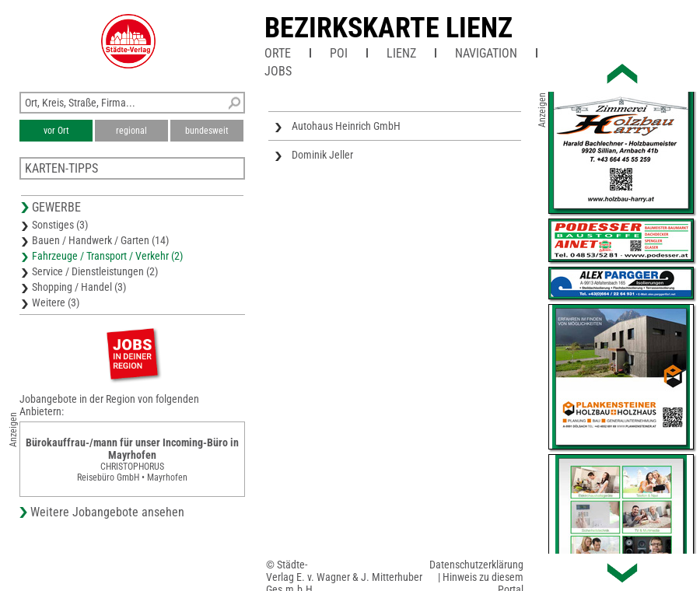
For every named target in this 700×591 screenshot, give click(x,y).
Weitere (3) (56, 302)
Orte (278, 53)
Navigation (486, 53)
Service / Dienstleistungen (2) (95, 271)
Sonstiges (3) (60, 225)
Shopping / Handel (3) (79, 287)
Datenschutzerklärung (476, 565)
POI (339, 53)
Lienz (401, 53)
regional (131, 131)
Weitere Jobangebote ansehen (107, 512)
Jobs (278, 71)
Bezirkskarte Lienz (388, 28)
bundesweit (207, 131)
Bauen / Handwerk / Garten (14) (100, 240)
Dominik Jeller (322, 155)
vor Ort (56, 131)
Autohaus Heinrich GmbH (346, 126)
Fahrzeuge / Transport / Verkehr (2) (107, 256)
